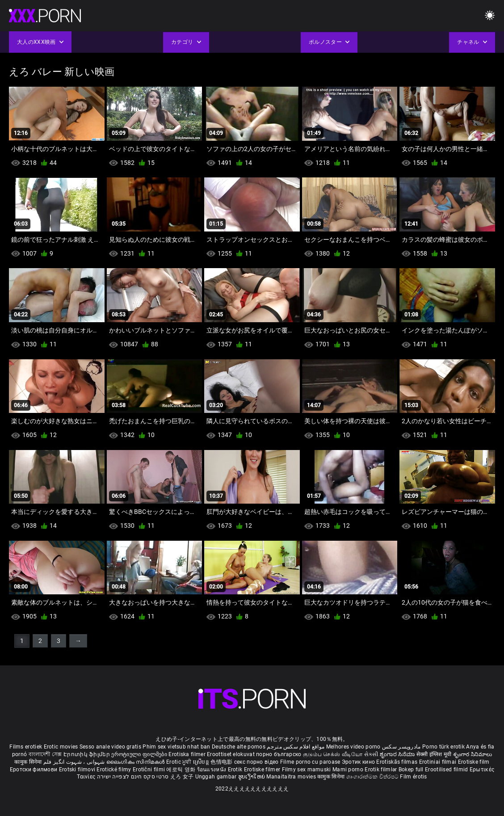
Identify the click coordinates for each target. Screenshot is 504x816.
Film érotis (413, 777)
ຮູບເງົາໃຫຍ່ (252, 777)
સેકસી (371, 754)
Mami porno (348, 770)
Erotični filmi (150, 770)
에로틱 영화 (181, 770)
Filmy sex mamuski (307, 770)
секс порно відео (256, 762)
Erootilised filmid (447, 770)
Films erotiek (26, 747)
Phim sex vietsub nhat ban (176, 747)
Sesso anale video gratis (110, 747)
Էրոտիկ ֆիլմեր (87, 754)
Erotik (236, 770)
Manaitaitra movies (292, 777)
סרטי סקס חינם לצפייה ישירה (133, 777)
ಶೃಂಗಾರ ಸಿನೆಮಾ (398, 754)
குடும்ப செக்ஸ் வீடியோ (333, 754)
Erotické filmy (115, 770)
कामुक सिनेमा (29, 762)
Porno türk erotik (443, 747)
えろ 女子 (182, 777)
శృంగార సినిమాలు (472, 754)
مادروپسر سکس (401, 747)
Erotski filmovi (78, 770)
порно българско (279, 754)
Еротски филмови (34, 770)
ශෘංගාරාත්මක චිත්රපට (373, 777)
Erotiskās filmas (397, 762)
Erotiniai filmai (439, 762)
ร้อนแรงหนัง (212, 770)
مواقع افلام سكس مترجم (296, 747)
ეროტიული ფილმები (140, 754)
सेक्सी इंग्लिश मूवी (434, 754)
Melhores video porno (353, 747)
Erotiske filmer (263, 770)
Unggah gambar (217, 777)
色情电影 (222, 762)
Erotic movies (62, 747)
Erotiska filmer (188, 754)
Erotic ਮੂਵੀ (180, 762)
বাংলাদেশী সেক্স (45, 754)
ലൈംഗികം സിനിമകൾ (136, 762)
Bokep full (411, 770)
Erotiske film (474, 762)
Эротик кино (359, 762)
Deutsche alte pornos (239, 747)
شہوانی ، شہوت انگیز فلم (75, 762)
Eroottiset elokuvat (231, 754)
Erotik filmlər (382, 770)
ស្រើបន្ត (202, 762)
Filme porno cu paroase (310, 762)
